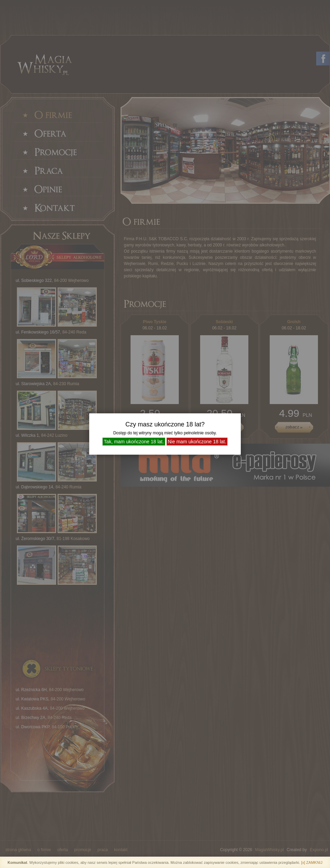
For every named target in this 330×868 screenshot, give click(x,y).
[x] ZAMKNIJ (312, 862)
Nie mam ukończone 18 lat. (197, 442)
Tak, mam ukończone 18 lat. (134, 442)
